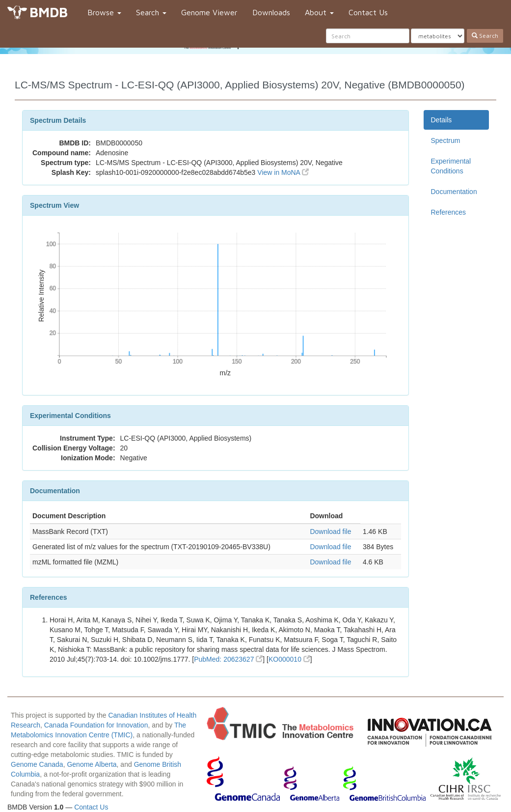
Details (442, 120)
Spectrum (446, 140)
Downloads (271, 12)
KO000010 (289, 659)
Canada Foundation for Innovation (96, 725)
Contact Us (368, 12)
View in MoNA (283, 172)
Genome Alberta (92, 764)
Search (151, 12)
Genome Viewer (209, 12)
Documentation (454, 192)
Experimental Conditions (451, 166)
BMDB (49, 12)
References (449, 212)
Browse (104, 12)
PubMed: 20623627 (228, 659)
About (319, 12)
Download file (330, 532)
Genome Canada (37, 764)
